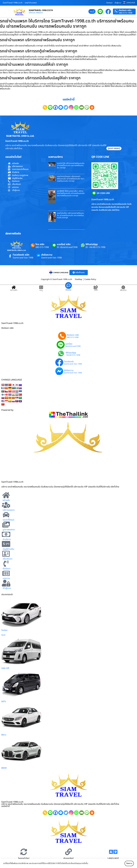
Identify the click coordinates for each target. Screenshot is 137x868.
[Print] (92, 107)
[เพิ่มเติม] (123, 287)
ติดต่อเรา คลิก (125, 10)
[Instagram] (71, 107)
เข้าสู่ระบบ (118, 3)
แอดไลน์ (69, 344)
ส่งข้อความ (47, 255)
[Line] (50, 107)
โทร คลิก (40, 244)
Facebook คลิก (21, 255)
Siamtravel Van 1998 (23, 258)
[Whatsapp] (76, 107)
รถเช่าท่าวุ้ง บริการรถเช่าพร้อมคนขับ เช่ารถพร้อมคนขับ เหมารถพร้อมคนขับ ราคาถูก (71, 166)
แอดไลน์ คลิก (64, 244)
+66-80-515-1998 (73, 356)
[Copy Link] (45, 107)
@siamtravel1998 (73, 347)
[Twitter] (66, 107)
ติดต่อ (68, 290)
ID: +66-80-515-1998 (95, 247)
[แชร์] (96, 287)
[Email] (82, 107)
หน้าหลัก (14, 291)
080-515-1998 (126, 13)
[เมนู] (41, 287)
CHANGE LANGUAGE (61, 273)
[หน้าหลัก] (14, 287)
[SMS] (87, 107)
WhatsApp (92, 244)
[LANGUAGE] (113, 852)
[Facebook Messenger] (61, 107)
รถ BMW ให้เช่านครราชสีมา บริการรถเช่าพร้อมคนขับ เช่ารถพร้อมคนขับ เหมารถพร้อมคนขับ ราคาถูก (71, 193)
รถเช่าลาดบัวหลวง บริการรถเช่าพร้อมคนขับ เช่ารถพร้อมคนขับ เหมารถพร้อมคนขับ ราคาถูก (71, 179)
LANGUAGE (131, 3)
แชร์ (96, 291)
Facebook (69, 362)
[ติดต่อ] (68, 285)
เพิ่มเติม (123, 291)
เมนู (41, 291)
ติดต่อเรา (109, 3)
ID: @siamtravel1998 (67, 247)
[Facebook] (55, 107)
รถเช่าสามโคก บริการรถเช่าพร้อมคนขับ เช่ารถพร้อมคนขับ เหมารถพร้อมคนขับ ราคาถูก (71, 215)
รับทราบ (126, 863)
